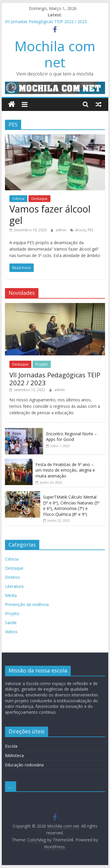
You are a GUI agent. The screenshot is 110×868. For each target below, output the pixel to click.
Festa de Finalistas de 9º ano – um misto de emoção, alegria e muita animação (65, 470)
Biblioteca (14, 755)
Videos (11, 632)
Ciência (18, 199)
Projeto (42, 364)
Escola (11, 746)
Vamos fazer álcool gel (50, 214)
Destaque (39, 199)
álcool (80, 230)
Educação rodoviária (24, 765)
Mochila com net (55, 54)
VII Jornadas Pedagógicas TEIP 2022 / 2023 (46, 22)
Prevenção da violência (27, 604)
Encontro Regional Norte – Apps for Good (71, 437)
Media (11, 595)
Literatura (14, 586)
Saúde (11, 623)
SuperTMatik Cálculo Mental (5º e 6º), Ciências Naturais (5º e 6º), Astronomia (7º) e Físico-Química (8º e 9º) (71, 506)
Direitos (12, 577)
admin (61, 230)
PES (90, 230)
